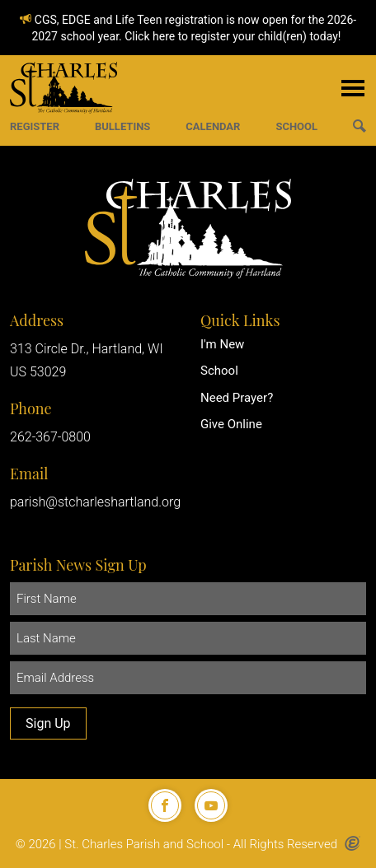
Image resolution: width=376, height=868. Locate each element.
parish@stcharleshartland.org (95, 502)
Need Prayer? (237, 398)
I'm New (222, 344)
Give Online (231, 424)
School (219, 371)
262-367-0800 (50, 437)
